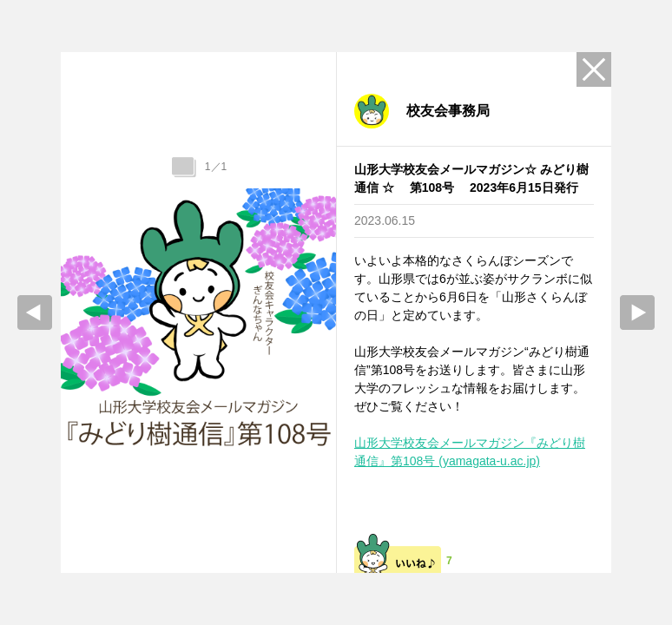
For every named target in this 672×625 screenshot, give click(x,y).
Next (637, 312)
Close (594, 69)
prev (35, 312)
